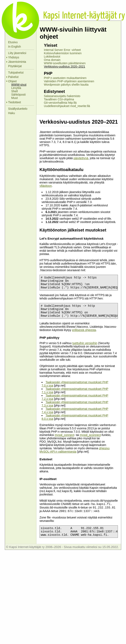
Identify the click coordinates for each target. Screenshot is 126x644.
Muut (14, 98)
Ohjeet (12, 81)
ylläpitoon (46, 186)
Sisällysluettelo (18, 109)
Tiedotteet (15, 102)
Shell (14, 91)
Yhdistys (14, 57)
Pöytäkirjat (15, 66)
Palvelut (13, 77)
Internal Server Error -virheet (62, 50)
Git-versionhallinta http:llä (60, 103)
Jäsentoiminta (17, 62)
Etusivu (13, 42)
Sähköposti (18, 95)
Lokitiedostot (52, 57)
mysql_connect (64, 440)
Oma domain (52, 60)
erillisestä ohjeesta (84, 335)
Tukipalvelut (16, 73)
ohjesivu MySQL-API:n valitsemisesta (75, 455)
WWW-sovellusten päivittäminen (65, 63)
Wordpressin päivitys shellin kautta (66, 85)
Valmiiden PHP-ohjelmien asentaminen (69, 81)
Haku (12, 113)
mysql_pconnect (90, 440)
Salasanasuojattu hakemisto (62, 96)
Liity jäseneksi (17, 53)
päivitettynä (81, 158)
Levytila (16, 88)
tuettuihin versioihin (85, 348)
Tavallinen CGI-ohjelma (59, 99)
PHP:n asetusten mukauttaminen (65, 78)
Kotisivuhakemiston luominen (63, 53)
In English (14, 47)
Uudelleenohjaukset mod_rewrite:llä (67, 106)
